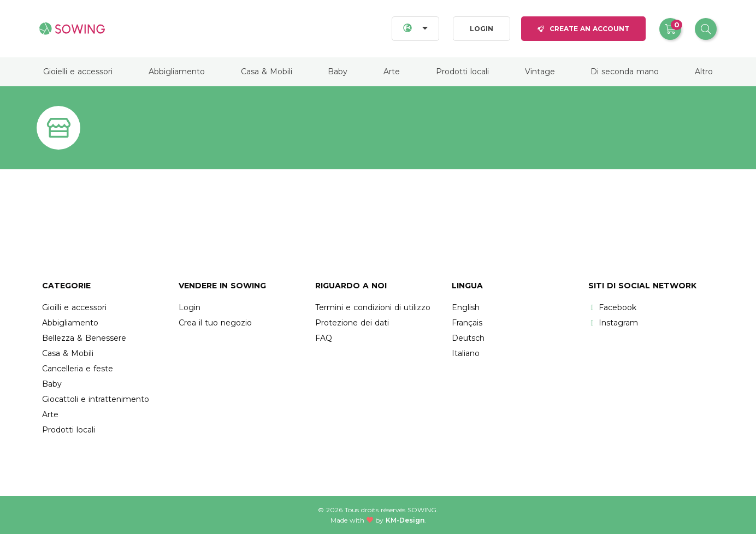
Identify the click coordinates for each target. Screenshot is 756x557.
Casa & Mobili (267, 72)
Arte (392, 72)
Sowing (422, 510)
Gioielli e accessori (78, 72)
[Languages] (415, 29)
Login (482, 29)
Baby (338, 72)
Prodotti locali (462, 72)
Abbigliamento (177, 72)
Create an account (583, 29)
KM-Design (405, 520)
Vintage (540, 72)
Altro (704, 72)
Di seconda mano (625, 72)
